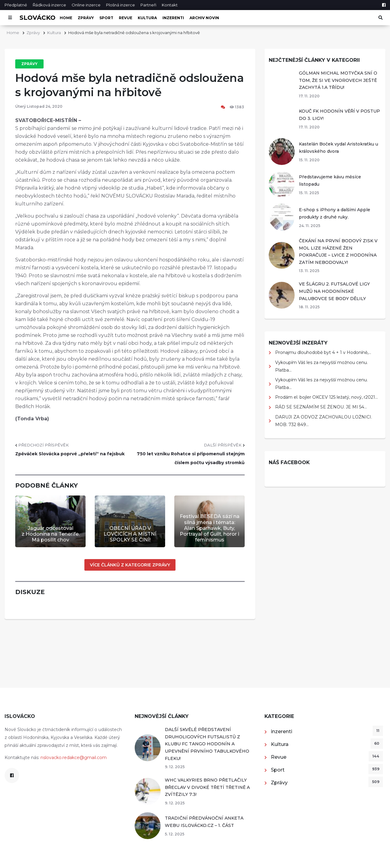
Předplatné (16, 5)
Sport (106, 18)
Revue (126, 18)
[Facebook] (384, 5)
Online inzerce (86, 5)
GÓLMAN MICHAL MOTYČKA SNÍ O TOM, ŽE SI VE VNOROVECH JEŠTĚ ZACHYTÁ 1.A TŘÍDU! (338, 80)
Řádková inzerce (49, 5)
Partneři (148, 5)
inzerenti (173, 18)
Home (66, 18)
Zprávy (86, 18)
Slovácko (37, 18)
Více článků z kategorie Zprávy (130, 565)
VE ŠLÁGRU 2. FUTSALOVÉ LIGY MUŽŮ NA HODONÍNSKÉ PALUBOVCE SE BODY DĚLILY (334, 291)
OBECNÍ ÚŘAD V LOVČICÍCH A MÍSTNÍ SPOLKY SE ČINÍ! (130, 534)
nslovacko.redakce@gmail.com (74, 758)
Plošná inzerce (121, 5)
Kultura (147, 18)
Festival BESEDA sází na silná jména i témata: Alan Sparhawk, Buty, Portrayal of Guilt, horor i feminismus (210, 528)
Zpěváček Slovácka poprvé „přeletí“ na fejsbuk (70, 454)
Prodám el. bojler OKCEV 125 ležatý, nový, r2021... (326, 397)
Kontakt (170, 5)
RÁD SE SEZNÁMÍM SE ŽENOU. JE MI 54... (321, 407)
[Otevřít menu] (10, 18)
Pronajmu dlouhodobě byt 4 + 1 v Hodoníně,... (323, 352)
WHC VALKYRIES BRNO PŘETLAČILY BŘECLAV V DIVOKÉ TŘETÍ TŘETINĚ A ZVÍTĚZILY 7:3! (207, 787)
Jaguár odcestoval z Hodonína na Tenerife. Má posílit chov (51, 534)
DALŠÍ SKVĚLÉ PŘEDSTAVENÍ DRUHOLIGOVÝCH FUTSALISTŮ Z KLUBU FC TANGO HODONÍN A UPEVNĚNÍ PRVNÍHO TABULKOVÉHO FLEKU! (207, 744)
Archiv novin (204, 18)
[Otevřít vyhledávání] (380, 18)
